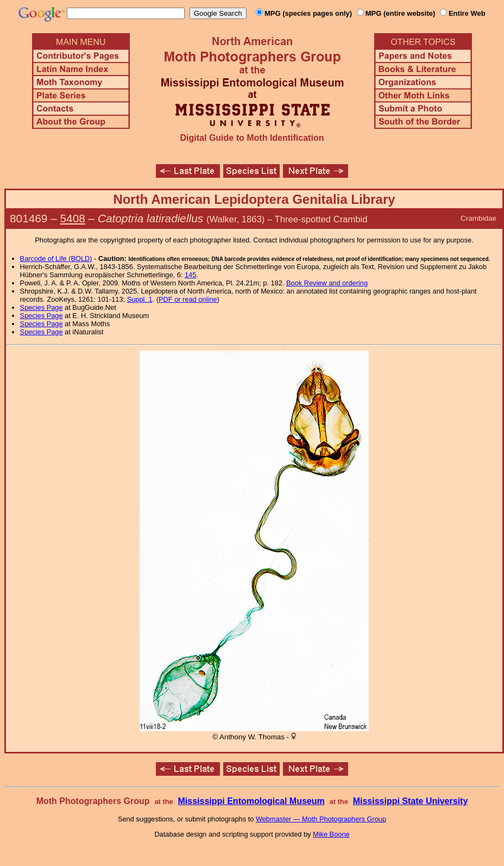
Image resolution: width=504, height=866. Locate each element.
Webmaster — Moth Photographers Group (321, 819)
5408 (73, 218)
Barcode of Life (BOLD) (56, 258)
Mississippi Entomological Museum (251, 801)
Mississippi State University (411, 801)
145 (190, 275)
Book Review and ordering (327, 283)
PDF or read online (188, 299)
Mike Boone (331, 834)
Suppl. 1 (140, 299)
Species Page (42, 307)
